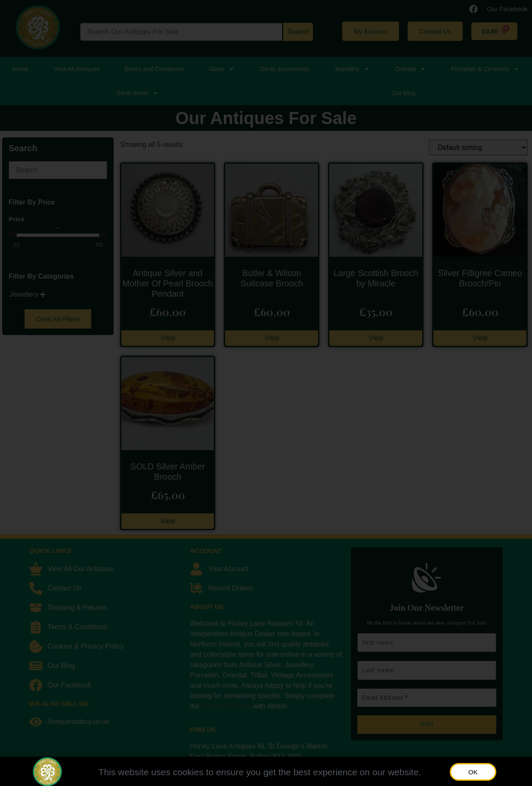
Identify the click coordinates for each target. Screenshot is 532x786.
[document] (266, 393)
